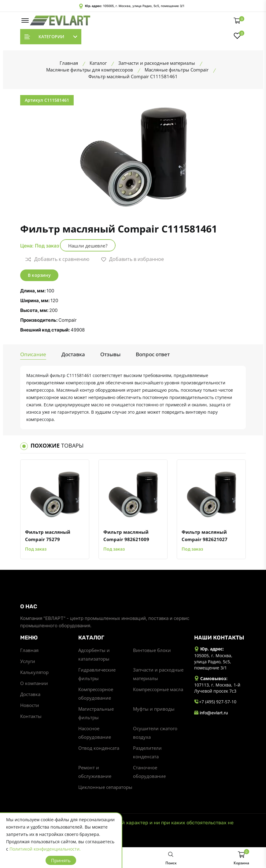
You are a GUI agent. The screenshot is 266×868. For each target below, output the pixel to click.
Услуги (28, 661)
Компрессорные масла (158, 689)
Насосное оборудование (95, 733)
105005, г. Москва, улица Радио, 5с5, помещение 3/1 (144, 6)
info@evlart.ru (211, 713)
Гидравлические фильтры (97, 674)
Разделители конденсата (147, 752)
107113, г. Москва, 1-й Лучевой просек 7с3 (217, 688)
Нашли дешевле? (88, 246)
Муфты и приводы (154, 709)
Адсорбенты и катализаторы (94, 654)
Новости (30, 705)
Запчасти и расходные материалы (158, 674)
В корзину (39, 275)
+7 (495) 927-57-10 (215, 702)
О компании (34, 683)
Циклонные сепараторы (105, 787)
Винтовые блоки (152, 650)
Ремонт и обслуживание (95, 772)
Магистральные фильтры (96, 713)
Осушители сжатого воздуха (155, 733)
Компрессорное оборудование (96, 694)
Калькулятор (34, 672)
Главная (29, 650)
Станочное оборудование (149, 772)
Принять (61, 860)
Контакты (31, 716)
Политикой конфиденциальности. (45, 849)
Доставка (30, 694)
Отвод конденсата (99, 748)
